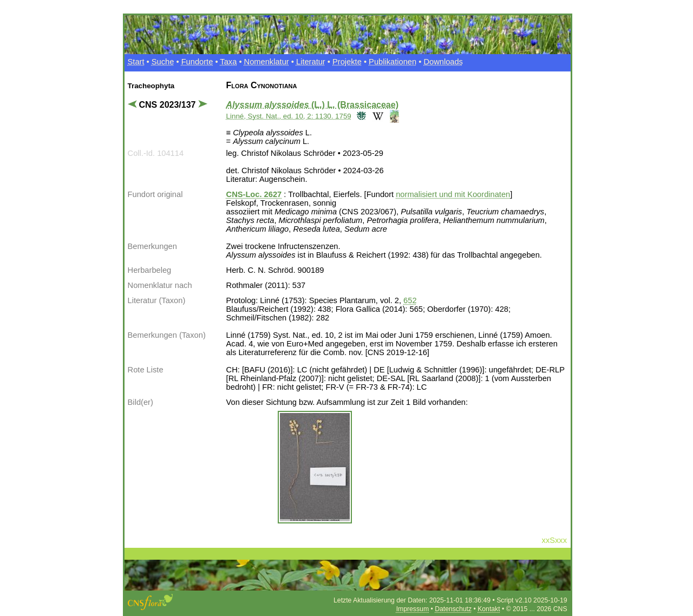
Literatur (311, 62)
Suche (163, 62)
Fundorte (197, 62)
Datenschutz (453, 609)
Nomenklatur (267, 62)
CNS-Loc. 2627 (254, 194)
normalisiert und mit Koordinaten (453, 194)
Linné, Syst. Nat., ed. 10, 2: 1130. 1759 (289, 116)
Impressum (413, 609)
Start (136, 62)
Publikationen (393, 62)
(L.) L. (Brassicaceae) (312, 105)
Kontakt (489, 609)
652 (410, 300)
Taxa (228, 62)
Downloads (443, 62)
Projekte (347, 62)
